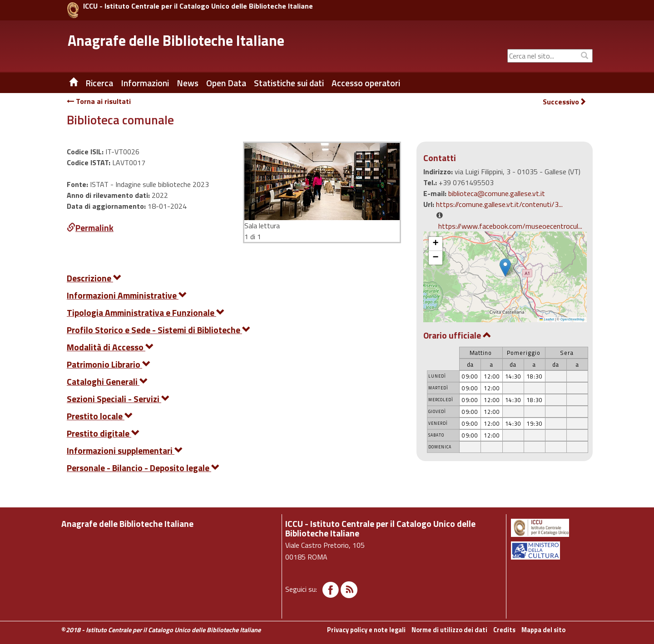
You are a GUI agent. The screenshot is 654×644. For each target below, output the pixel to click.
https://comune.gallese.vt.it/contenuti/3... (499, 204)
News (188, 83)
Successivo (565, 102)
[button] (505, 268)
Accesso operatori (366, 83)
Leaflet (547, 319)
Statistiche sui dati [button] (289, 83)
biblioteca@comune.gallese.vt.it (497, 193)
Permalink (90, 228)
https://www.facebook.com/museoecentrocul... (510, 226)
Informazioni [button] (145, 83)
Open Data (226, 83)
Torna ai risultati (99, 101)
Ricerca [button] (99, 83)
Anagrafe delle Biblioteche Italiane (176, 40)
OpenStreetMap (572, 319)
